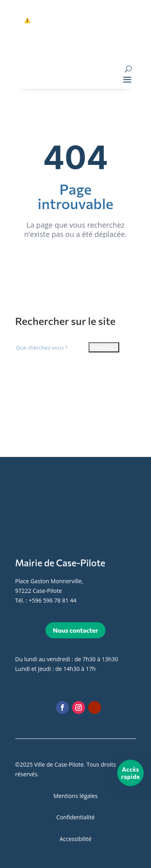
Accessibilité (75, 839)
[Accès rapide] (130, 773)
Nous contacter (75, 630)
